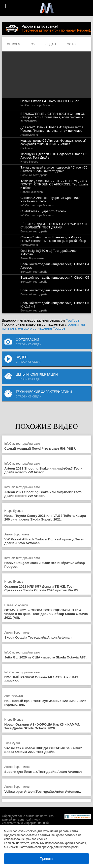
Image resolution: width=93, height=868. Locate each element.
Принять (46, 859)
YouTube (73, 320)
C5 (33, 44)
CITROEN (14, 44)
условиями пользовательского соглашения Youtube (44, 326)
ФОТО (71, 44)
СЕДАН (51, 44)
